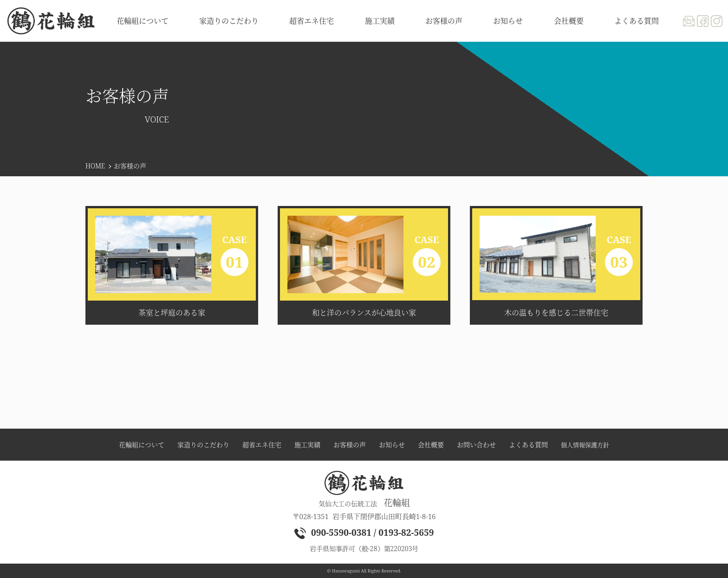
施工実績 (380, 21)
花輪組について (143, 21)
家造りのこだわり (229, 21)
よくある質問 (637, 21)
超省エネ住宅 (312, 21)
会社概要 (569, 21)
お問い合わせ (476, 445)
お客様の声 (444, 21)
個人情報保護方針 (585, 445)
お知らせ (508, 21)
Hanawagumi (346, 571)
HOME (95, 166)
